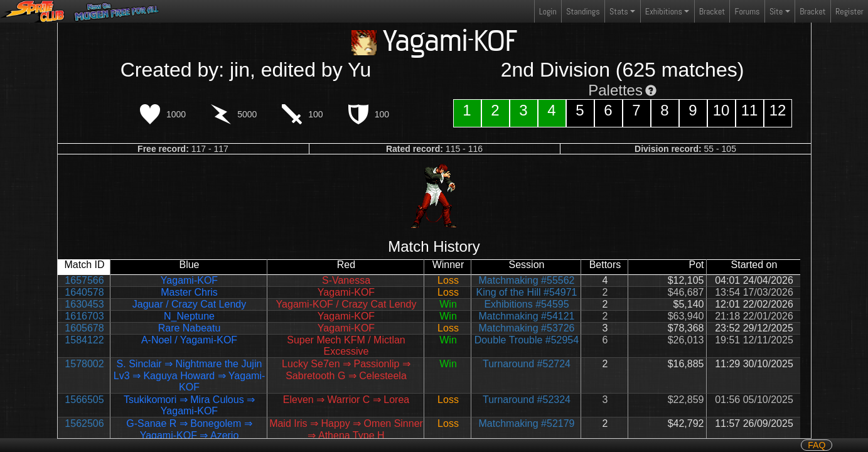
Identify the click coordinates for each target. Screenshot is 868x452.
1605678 (84, 328)
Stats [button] (619, 11)
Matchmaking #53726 (527, 328)
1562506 (84, 423)
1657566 (84, 280)
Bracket (712, 11)
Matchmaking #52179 (527, 423)
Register (849, 11)
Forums (747, 11)
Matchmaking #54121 (527, 316)
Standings (582, 14)
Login (548, 11)
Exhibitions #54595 (526, 304)
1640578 (84, 292)
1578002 (84, 364)
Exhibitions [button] (664, 11)
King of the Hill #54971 (527, 292)
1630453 (84, 304)
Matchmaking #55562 (527, 280)
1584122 (84, 340)
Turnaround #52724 (527, 364)
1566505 (84, 400)
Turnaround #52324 (527, 400)
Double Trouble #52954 (527, 340)
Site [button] (776, 11)
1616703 (84, 316)
